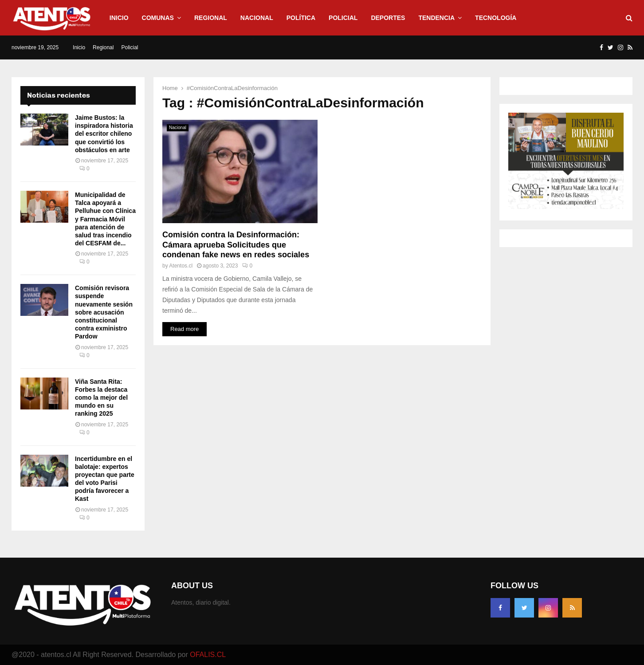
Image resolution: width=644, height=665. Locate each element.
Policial (343, 18)
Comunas (158, 18)
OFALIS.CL (208, 655)
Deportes (388, 18)
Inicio (119, 18)
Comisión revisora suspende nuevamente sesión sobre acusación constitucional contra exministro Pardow (104, 312)
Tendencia (436, 18)
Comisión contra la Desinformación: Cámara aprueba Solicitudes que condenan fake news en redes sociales (236, 245)
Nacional (257, 18)
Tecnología (496, 18)
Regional (211, 18)
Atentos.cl (181, 266)
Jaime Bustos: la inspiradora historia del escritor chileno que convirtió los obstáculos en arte (104, 134)
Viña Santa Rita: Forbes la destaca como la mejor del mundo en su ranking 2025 (101, 398)
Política (301, 18)
